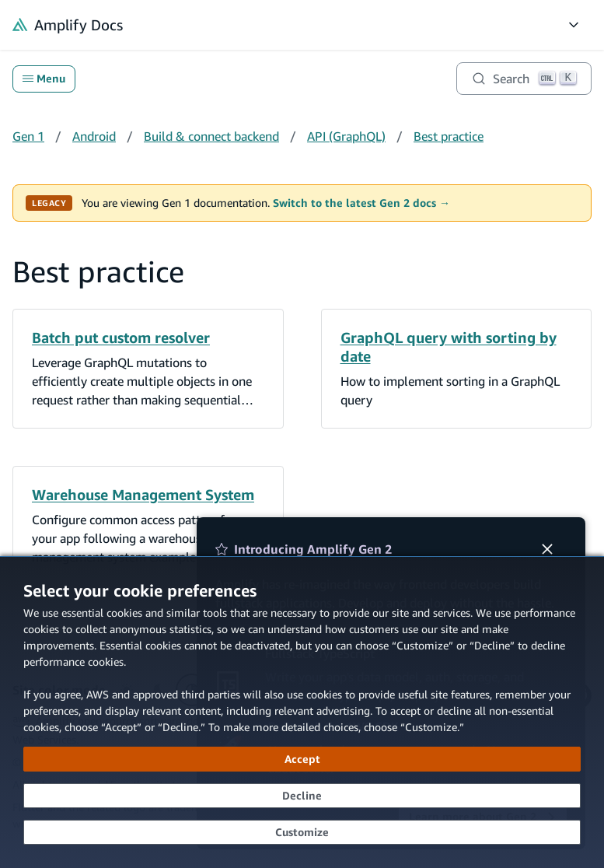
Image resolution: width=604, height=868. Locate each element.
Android (94, 136)
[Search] (524, 79)
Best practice (449, 136)
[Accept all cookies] (302, 759)
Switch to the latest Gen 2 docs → (361, 203)
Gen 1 (28, 136)
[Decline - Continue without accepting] (302, 796)
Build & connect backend (211, 136)
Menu (44, 79)
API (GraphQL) (346, 136)
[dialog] (302, 712)
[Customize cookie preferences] (302, 832)
